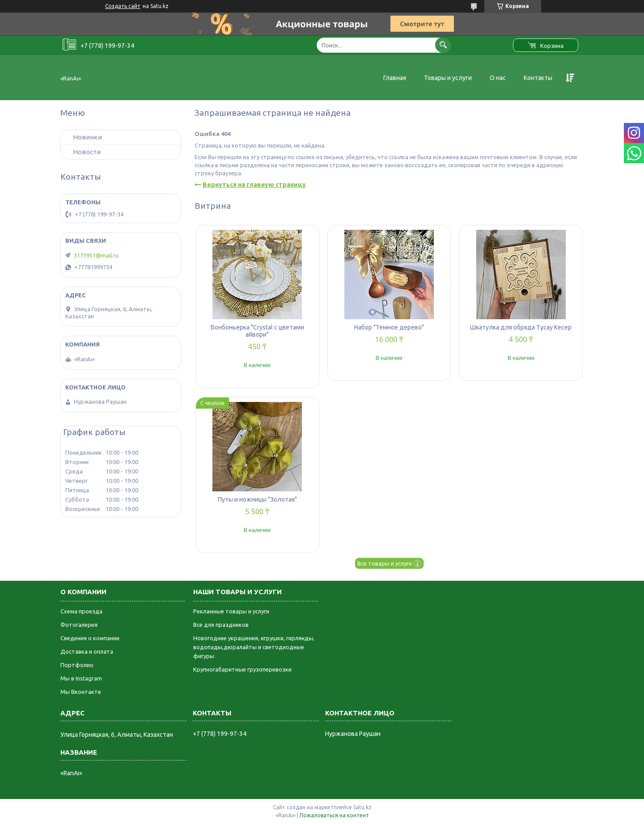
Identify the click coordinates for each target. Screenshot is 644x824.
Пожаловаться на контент (334, 815)
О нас (498, 78)
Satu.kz (362, 807)
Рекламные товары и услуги (231, 611)
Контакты (538, 78)
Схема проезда (81, 611)
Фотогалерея (79, 625)
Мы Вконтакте (81, 692)
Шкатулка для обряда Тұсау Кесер (521, 327)
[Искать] (443, 45)
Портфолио (77, 665)
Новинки (87, 137)
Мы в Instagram (81, 678)
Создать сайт (123, 6)
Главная (395, 78)
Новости (87, 152)
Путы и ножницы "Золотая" (257, 499)
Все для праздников (221, 625)
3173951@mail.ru (96, 255)
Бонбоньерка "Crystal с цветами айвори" (257, 331)
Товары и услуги (448, 78)
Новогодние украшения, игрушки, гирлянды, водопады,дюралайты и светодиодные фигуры (254, 647)
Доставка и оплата (87, 651)
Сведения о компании (90, 638)
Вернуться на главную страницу (254, 185)
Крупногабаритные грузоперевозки (242, 669)
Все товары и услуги (385, 563)
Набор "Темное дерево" (389, 327)
